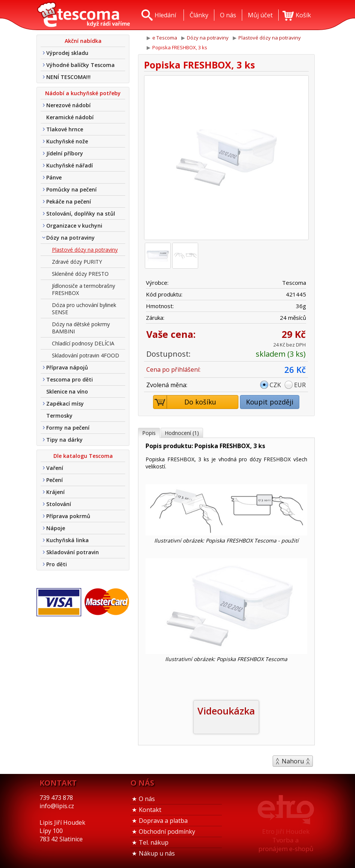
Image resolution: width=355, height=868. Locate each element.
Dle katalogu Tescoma (83, 456)
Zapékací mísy (65, 404)
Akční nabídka (83, 41)
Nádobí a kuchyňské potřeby (83, 93)
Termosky (59, 416)
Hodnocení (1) (182, 433)
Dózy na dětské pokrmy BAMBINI (81, 328)
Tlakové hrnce (65, 129)
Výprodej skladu (67, 53)
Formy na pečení (68, 428)
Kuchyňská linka (68, 540)
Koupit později (270, 402)
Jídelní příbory (65, 153)
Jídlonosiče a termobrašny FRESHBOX (83, 289)
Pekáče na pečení (69, 201)
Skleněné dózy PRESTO (80, 274)
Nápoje (56, 528)
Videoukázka (226, 711)
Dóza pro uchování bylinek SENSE (84, 309)
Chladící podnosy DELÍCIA (83, 343)
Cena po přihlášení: (173, 369)
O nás (147, 799)
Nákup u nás (157, 853)
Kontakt (150, 810)
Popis (149, 433)
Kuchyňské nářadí (70, 165)
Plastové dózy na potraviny (85, 250)
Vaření (55, 468)
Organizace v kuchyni (74, 226)
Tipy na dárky (64, 440)
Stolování (59, 504)
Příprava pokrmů (68, 516)
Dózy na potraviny (71, 238)
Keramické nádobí (70, 117)
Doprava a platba (163, 821)
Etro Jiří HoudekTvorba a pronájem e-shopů (286, 840)
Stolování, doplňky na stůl (81, 214)
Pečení (55, 480)
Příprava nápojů (67, 367)
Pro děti (57, 564)
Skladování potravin (73, 552)
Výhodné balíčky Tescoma (80, 65)
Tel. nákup (154, 842)
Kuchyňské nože (67, 141)
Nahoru (293, 761)
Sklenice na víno (67, 391)
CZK (275, 385)
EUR (300, 385)
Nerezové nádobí (68, 105)
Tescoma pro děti (70, 379)
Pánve (54, 177)
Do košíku (185, 402)
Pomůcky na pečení (71, 189)
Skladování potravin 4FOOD (86, 355)
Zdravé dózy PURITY (77, 262)
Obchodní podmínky (167, 832)
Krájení (55, 492)
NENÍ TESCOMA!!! (68, 77)
